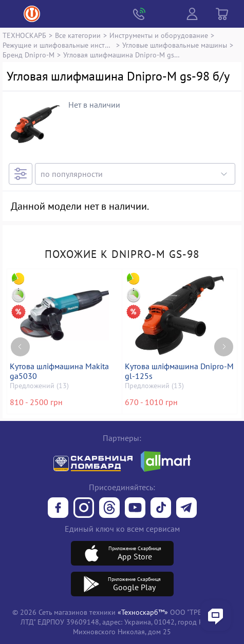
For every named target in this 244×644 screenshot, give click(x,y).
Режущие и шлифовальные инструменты (58, 45)
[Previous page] (20, 347)
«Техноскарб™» (143, 612)
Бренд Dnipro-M (29, 55)
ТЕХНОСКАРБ (24, 35)
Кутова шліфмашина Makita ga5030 (59, 371)
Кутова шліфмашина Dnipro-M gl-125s (179, 371)
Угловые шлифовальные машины (175, 45)
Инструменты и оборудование (159, 35)
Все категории (78, 35)
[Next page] (224, 347)
